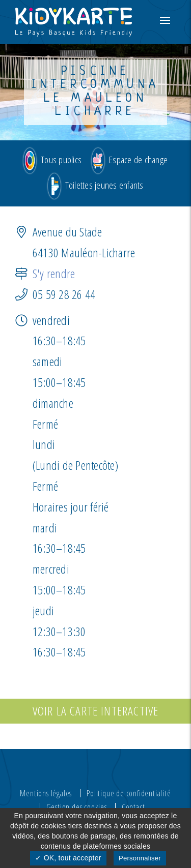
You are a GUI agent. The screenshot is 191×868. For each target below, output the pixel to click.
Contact (133, 806)
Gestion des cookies (77, 806)
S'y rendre (54, 273)
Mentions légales (46, 793)
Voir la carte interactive (96, 711)
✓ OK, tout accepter (68, 858)
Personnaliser (140, 858)
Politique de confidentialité (129, 793)
